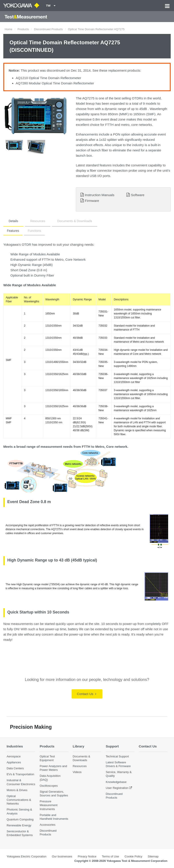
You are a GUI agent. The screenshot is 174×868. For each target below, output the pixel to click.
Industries (15, 746)
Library (78, 746)
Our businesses (62, 856)
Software (138, 195)
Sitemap (153, 856)
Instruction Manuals (100, 195)
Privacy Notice (87, 856)
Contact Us (87, 694)
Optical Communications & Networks (19, 800)
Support (112, 746)
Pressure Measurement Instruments (49, 805)
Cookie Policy (133, 856)
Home (9, 29)
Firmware (92, 201)
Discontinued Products (48, 29)
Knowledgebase (116, 782)
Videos (77, 772)
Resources (38, 221)
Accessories (47, 825)
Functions (34, 231)
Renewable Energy (19, 825)
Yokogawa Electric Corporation (27, 856)
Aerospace (14, 756)
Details (13, 221)
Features (13, 231)
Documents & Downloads (75, 221)
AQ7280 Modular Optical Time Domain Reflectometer (55, 83)
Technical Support (117, 756)
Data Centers (15, 768)
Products (23, 29)
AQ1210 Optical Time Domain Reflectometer (48, 78)
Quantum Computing (20, 819)
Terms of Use (111, 856)
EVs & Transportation (20, 774)
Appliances (14, 762)
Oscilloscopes (49, 786)
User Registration (117, 788)
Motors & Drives (17, 790)
